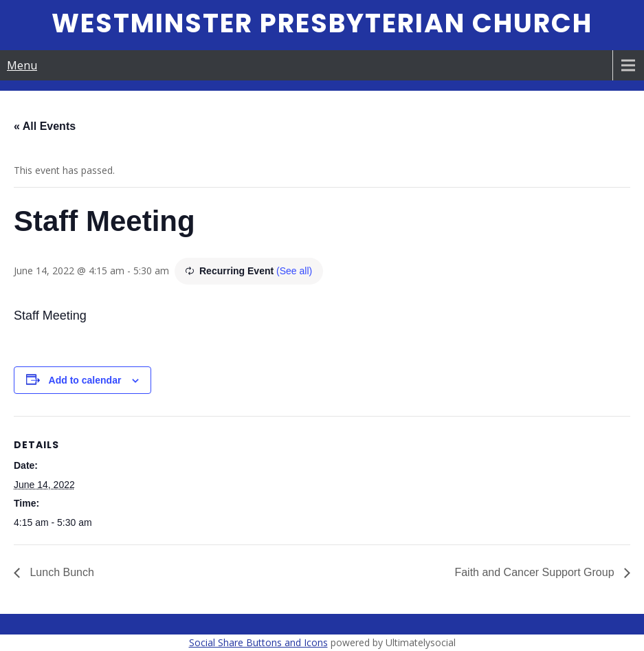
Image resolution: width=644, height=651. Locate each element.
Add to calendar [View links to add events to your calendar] (85, 380)
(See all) (294, 271)
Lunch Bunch (60, 572)
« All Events (45, 126)
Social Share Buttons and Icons (258, 642)
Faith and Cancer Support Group (536, 572)
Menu (22, 65)
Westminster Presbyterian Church (322, 23)
